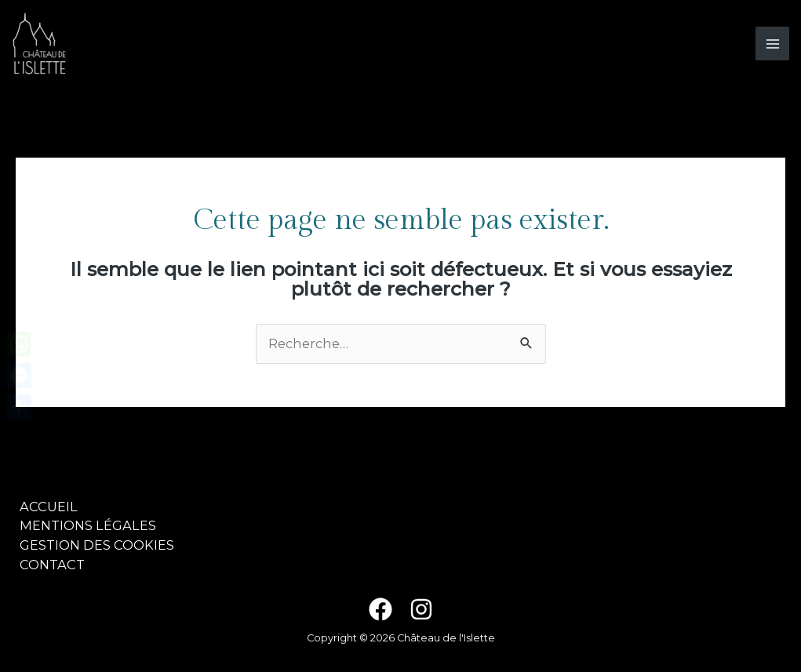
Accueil (49, 507)
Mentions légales (88, 525)
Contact (52, 565)
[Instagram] (421, 609)
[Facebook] (380, 609)
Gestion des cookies (97, 545)
